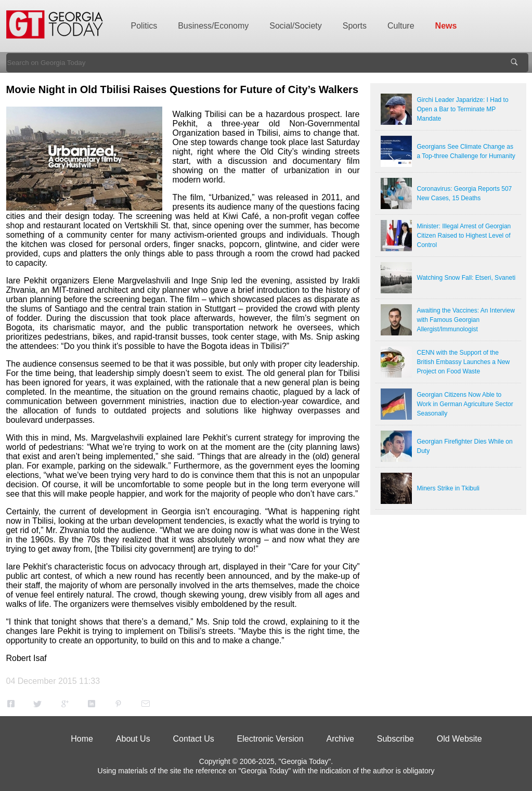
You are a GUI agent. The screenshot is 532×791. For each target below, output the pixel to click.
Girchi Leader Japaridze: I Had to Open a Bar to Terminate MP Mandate (463, 109)
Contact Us (194, 739)
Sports (355, 26)
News (446, 26)
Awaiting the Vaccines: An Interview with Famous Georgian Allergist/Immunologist (466, 320)
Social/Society (296, 26)
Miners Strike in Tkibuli (448, 488)
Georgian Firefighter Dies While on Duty (465, 446)
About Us (133, 739)
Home (82, 739)
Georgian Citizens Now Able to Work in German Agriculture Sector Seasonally (465, 404)
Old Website (459, 739)
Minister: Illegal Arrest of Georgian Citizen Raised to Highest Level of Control (464, 236)
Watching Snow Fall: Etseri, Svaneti (466, 278)
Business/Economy (213, 26)
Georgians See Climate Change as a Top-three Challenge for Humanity (466, 151)
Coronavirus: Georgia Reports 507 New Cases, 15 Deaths (465, 193)
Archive (340, 739)
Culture (401, 26)
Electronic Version (270, 739)
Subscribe (395, 739)
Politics (144, 26)
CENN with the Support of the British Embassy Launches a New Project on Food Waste (464, 362)
